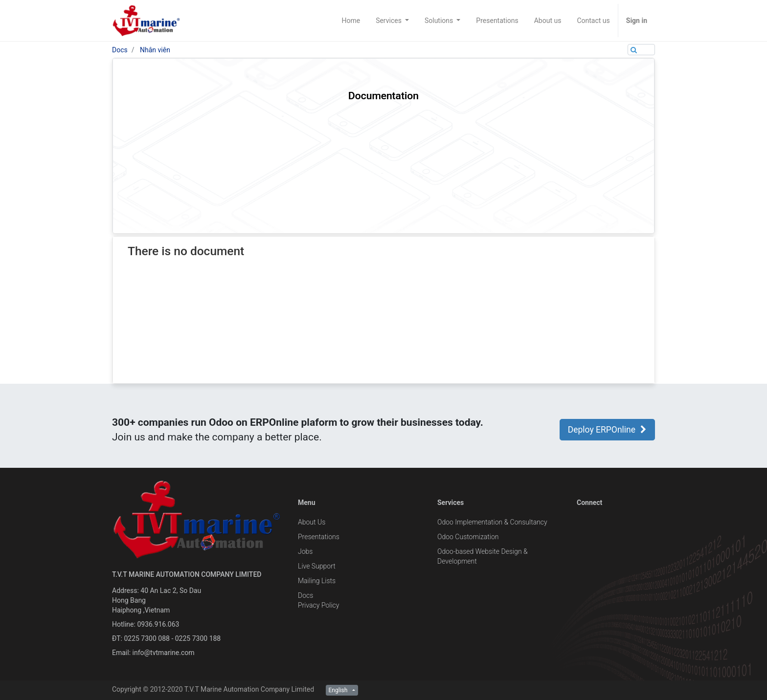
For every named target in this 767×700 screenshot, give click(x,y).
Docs (120, 50)
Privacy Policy (318, 605)
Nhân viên (155, 50)
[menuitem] (351, 21)
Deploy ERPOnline (607, 430)
